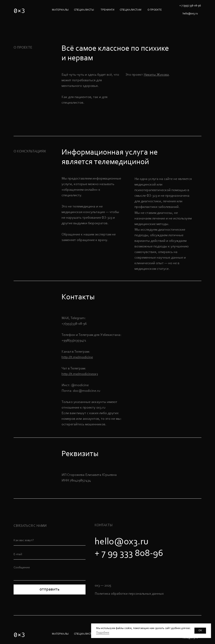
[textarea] (50, 572)
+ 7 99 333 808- (124, 554)
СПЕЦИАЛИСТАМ (131, 10)
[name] (50, 541)
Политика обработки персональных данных (129, 594)
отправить (50, 589)
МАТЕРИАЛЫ (60, 10)
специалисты (84, 10)
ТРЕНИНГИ (108, 10)
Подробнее (103, 633)
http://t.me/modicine (77, 357)
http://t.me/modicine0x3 (80, 374)
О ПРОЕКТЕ (155, 10)
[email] (50, 555)
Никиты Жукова (156, 75)
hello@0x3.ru (121, 542)
